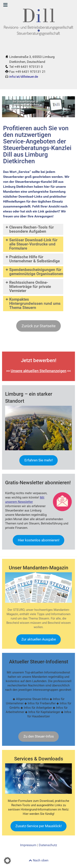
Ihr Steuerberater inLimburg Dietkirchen (26, 103)
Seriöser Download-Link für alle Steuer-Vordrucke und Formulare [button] (31, 244)
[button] (7, 107)
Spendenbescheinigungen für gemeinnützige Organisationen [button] (34, 272)
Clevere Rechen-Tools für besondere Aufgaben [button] (29, 229)
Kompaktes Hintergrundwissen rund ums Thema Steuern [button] (33, 303)
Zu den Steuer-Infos (39, 736)
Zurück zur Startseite (39, 326)
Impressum (28, 845)
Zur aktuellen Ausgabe (39, 639)
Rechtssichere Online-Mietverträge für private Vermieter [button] (28, 287)
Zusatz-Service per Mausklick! (38, 826)
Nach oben (39, 860)
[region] (38, 107)
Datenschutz (48, 845)
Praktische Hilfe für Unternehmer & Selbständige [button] (32, 259)
